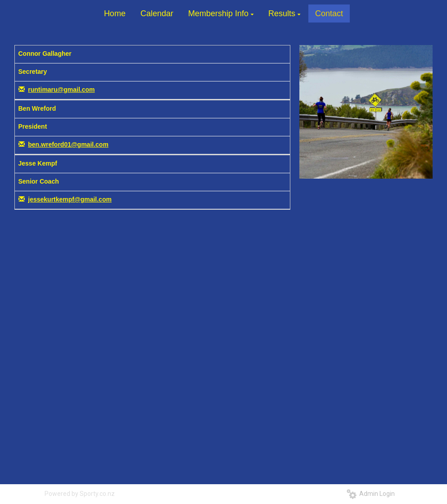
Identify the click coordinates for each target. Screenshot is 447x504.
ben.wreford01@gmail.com (68, 144)
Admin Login (371, 494)
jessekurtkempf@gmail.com (70, 199)
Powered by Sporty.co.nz (80, 494)
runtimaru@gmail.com (61, 90)
